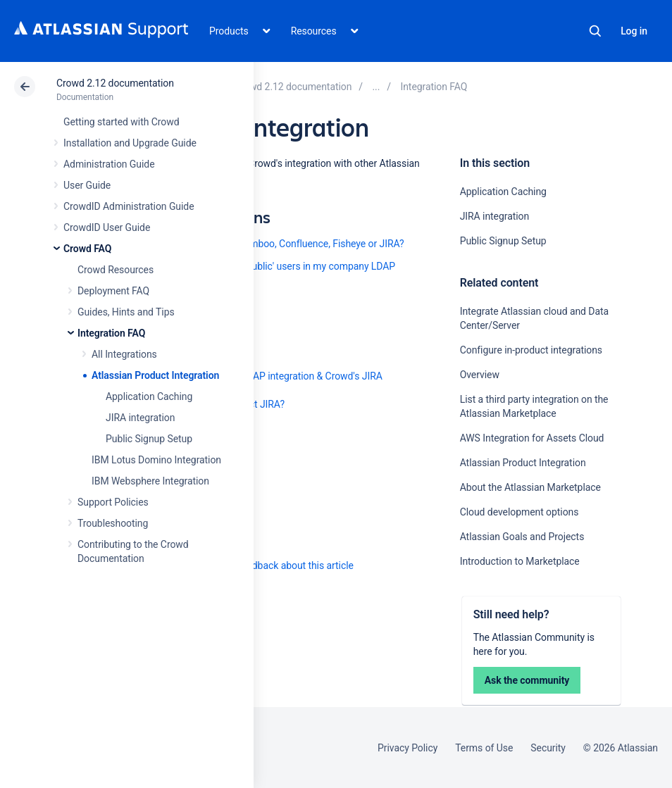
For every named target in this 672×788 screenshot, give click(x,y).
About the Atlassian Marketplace (530, 487)
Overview (480, 375)
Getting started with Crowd (121, 122)
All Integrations (124, 354)
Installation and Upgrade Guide (130, 143)
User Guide (87, 185)
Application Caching (149, 396)
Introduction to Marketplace (520, 561)
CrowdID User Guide (107, 227)
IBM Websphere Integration (150, 481)
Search (595, 31)
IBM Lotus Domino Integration (156, 460)
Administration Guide (109, 164)
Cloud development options (519, 512)
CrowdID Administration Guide (129, 206)
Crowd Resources (116, 270)
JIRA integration (140, 418)
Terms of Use (484, 748)
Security (548, 748)
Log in (634, 31)
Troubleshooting (113, 523)
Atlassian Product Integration (155, 375)
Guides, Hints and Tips (126, 312)
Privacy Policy (407, 748)
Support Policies (113, 502)
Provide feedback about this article (279, 565)
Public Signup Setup (149, 439)
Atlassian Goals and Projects (522, 537)
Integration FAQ (111, 333)
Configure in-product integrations (531, 350)
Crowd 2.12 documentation (115, 83)
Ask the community (527, 680)
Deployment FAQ (113, 291)
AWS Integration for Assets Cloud (532, 438)
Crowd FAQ (87, 249)
